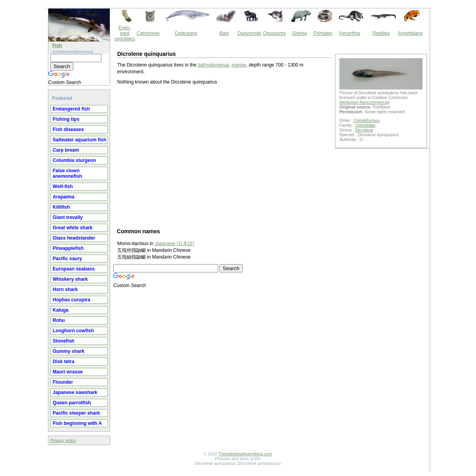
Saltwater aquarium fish (79, 140)
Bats (224, 33)
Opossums (274, 33)
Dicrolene (364, 130)
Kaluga (61, 310)
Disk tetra (64, 362)
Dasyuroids (249, 33)
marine (239, 65)
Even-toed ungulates (125, 33)
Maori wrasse (68, 372)
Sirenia (299, 33)
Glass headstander (74, 238)
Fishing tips (66, 119)
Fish (57, 46)
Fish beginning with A (77, 423)
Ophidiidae (365, 125)
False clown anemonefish (67, 173)
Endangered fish (71, 109)
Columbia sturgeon (74, 160)
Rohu (59, 320)
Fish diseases (68, 129)
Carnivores (148, 33)
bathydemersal (213, 65)
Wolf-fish (63, 187)
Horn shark (65, 289)
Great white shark (73, 228)
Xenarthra (349, 33)
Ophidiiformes (367, 120)
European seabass (74, 269)
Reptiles (381, 33)
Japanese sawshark (75, 392)
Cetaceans (186, 33)
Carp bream (66, 150)
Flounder (63, 382)
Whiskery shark (70, 279)
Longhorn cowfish (73, 331)
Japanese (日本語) (174, 244)
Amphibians (410, 33)
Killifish (61, 207)
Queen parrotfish (72, 403)
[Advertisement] (224, 156)
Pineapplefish (68, 248)
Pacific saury (67, 259)
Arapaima (64, 197)
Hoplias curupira (71, 300)
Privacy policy (63, 440)
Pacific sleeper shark (76, 413)
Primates (323, 33)
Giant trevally (68, 217)
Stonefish (64, 341)
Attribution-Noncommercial (364, 102)
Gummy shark (69, 351)
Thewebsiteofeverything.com (245, 454)
